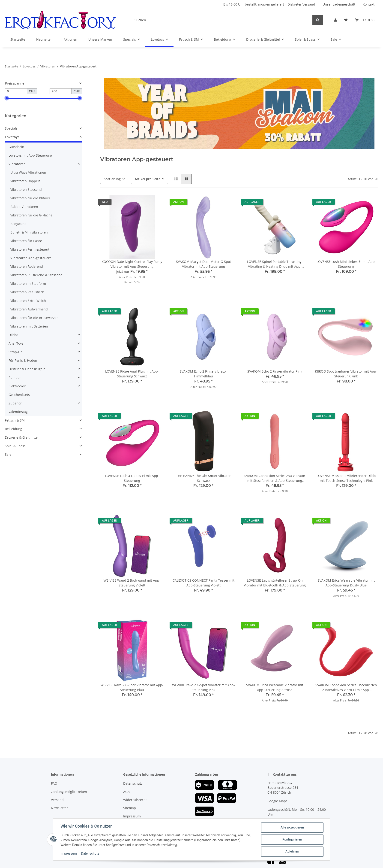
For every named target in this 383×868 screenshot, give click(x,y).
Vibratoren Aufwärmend (29, 309)
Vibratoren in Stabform (28, 284)
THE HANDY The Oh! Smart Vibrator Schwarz (203, 478)
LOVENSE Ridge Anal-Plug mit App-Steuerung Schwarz (132, 374)
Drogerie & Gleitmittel (22, 437)
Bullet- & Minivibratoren (29, 232)
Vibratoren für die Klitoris (30, 198)
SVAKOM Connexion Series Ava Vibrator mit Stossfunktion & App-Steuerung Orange (275, 478)
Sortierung (112, 179)
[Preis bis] (61, 91)
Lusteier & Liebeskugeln (27, 369)
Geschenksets (19, 395)
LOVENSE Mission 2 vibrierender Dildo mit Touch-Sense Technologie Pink (346, 478)
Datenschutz (133, 783)
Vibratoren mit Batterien (29, 326)
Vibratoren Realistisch (27, 292)
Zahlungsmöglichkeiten (69, 792)
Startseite (18, 39)
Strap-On (16, 352)
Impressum (132, 816)
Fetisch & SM (15, 420)
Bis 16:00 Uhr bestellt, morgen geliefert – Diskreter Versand (269, 4)
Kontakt (369, 4)
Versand (57, 800)
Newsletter (59, 808)
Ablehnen (292, 852)
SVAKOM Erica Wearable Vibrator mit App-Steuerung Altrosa (275, 687)
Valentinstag (18, 412)
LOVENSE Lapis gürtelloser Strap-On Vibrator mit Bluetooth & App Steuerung (275, 583)
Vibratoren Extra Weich (28, 301)
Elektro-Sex (17, 386)
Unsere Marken (100, 39)
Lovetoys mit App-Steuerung (30, 155)
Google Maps (277, 801)
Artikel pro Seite (148, 179)
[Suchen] (222, 20)
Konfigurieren (292, 840)
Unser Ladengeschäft (339, 4)
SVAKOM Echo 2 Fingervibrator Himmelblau (203, 374)
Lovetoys (12, 137)
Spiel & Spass (15, 446)
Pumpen (15, 378)
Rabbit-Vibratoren (24, 207)
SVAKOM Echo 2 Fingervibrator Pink (275, 371)
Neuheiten (44, 39)
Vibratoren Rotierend (27, 266)
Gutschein (16, 147)
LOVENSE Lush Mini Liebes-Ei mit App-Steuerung (346, 264)
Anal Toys (16, 343)
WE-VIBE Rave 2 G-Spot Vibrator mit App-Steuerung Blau (132, 687)
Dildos (13, 335)
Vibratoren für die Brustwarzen (34, 318)
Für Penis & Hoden (23, 360)
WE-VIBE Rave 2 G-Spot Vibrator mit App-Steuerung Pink (203, 687)
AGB (126, 792)
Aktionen (70, 39)
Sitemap (130, 808)
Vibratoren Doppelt (25, 181)
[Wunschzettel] (346, 20)
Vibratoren (17, 164)
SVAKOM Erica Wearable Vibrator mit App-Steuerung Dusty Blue (346, 583)
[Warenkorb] (365, 20)
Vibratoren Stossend (26, 190)
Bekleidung (13, 429)
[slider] (7, 98)
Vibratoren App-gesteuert (31, 258)
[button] (335, 20)
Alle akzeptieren (292, 828)
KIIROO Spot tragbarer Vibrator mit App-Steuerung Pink (346, 374)
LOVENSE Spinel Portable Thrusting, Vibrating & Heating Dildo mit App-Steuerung (275, 264)
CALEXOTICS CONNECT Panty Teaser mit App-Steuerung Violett (203, 583)
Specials (11, 128)
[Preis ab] (16, 91)
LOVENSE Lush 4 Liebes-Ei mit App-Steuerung (132, 478)
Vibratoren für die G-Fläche (31, 215)
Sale (8, 454)
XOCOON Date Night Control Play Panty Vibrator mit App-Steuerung (132, 264)
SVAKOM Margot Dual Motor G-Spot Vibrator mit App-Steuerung (203, 264)
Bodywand (18, 224)
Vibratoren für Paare (26, 241)
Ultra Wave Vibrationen (28, 172)
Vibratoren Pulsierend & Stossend (36, 275)
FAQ (54, 783)
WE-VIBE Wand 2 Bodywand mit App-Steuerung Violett (132, 583)
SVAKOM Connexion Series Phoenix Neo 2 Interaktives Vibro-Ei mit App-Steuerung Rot (346, 687)
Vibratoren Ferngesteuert (30, 249)
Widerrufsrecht (135, 800)
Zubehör (15, 403)
